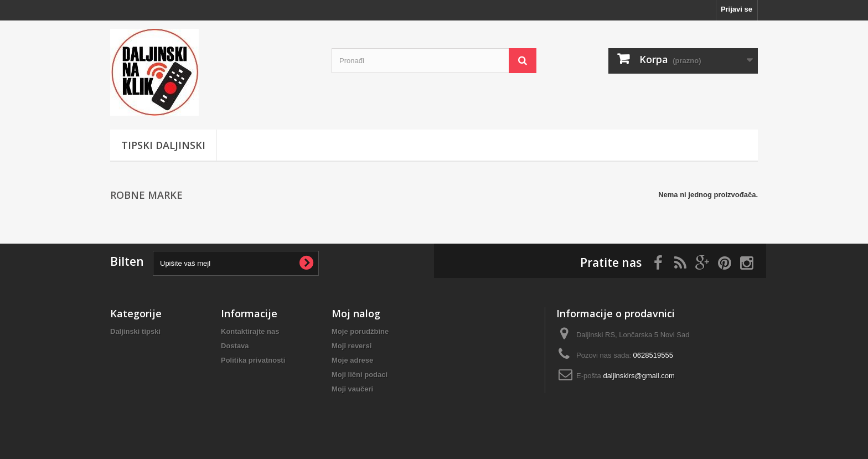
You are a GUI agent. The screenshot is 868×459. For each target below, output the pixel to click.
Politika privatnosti (253, 360)
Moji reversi (352, 346)
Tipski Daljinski (163, 145)
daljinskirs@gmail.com (639, 376)
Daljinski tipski (135, 331)
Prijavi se (737, 9)
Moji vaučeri (352, 389)
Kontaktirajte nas (250, 331)
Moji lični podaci (360, 375)
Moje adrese (352, 360)
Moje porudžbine (360, 331)
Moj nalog (356, 313)
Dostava (235, 346)
